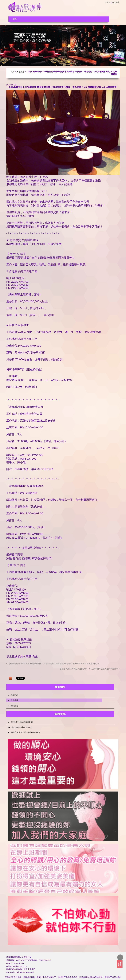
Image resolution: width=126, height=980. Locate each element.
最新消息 (14, 695)
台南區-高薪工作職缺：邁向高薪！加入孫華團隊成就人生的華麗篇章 (90, 669)
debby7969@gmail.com (20, 727)
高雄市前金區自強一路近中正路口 (24, 732)
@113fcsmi (19, 963)
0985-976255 (45, 960)
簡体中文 (116, 2)
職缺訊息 (14, 706)
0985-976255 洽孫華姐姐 (20, 722)
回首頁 (108, 2)
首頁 (12, 72)
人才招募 (20, 72)
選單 (15, 19)
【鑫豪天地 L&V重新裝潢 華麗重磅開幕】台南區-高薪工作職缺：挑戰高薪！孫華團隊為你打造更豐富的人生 (53, 664)
